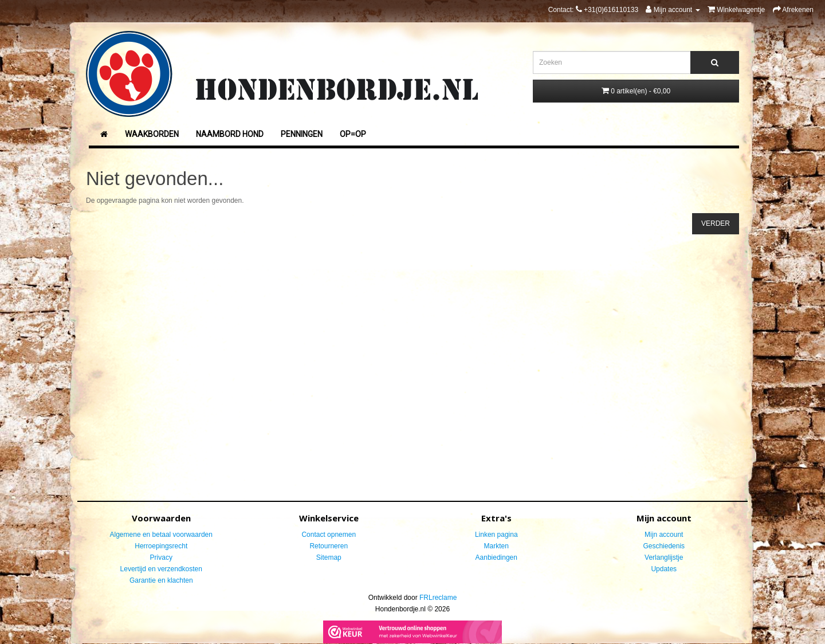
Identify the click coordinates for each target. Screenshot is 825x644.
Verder (716, 223)
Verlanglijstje (664, 557)
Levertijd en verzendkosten (161, 569)
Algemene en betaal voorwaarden (161, 535)
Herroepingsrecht (161, 546)
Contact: (593, 10)
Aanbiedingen (496, 557)
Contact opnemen (329, 535)
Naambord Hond (230, 134)
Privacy (161, 557)
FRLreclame (438, 598)
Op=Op (353, 134)
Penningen (302, 134)
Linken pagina (496, 535)
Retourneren (329, 546)
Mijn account (664, 535)
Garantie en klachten (161, 580)
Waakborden (152, 134)
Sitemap (329, 557)
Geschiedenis (664, 546)
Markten (496, 546)
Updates (664, 569)
